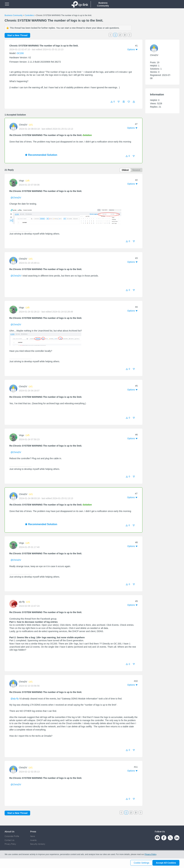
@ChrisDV (16, 198)
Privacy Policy (10, 844)
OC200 (20, 53)
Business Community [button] (103, 4)
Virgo (21, 181)
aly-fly (22, 602)
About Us (9, 831)
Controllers (29, 15)
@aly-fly (15, 699)
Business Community (14, 15)
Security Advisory (38, 844)
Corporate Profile (12, 836)
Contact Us (9, 840)
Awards (33, 840)
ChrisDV (23, 125)
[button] (134, 102)
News (33, 836)
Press (33, 831)
